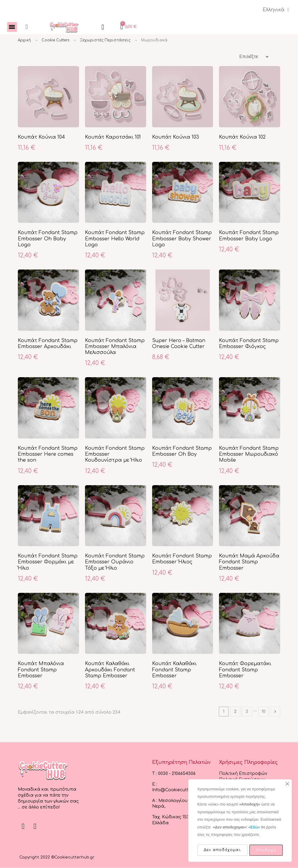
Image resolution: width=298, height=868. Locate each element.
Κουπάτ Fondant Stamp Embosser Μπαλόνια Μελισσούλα (115, 347)
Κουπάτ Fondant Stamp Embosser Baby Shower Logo (182, 239)
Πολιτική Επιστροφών (243, 774)
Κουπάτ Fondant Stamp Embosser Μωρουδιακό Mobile (249, 455)
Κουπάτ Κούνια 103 (176, 137)
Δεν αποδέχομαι (222, 850)
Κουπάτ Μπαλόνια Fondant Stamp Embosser (41, 670)
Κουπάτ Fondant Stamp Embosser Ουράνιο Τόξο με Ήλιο (115, 562)
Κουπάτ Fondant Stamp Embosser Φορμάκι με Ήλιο (48, 562)
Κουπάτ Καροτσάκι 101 (113, 137)
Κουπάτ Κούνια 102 (242, 137)
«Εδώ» (254, 827)
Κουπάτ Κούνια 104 (41, 137)
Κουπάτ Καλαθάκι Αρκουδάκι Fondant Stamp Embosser (110, 670)
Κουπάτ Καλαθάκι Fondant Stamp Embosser (174, 670)
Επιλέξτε (249, 57)
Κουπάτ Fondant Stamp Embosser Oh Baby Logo (48, 239)
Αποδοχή (266, 850)
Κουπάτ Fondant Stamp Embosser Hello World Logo (115, 239)
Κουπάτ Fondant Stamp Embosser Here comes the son (48, 455)
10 (264, 712)
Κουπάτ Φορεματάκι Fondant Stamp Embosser (245, 670)
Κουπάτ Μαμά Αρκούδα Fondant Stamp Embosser (249, 562)
